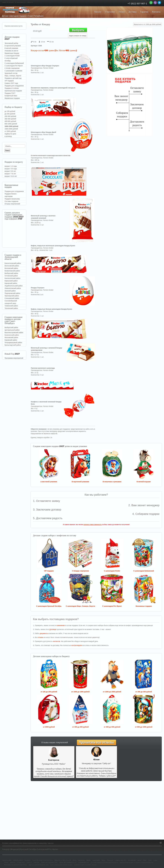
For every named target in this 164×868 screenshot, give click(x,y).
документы (44, 633)
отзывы (41, 637)
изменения (61, 625)
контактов (56, 641)
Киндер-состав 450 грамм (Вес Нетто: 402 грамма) (54, 51)
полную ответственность (93, 524)
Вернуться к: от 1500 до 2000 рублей (147, 24)
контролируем (77, 645)
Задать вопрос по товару (78, 36)
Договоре (53, 629)
